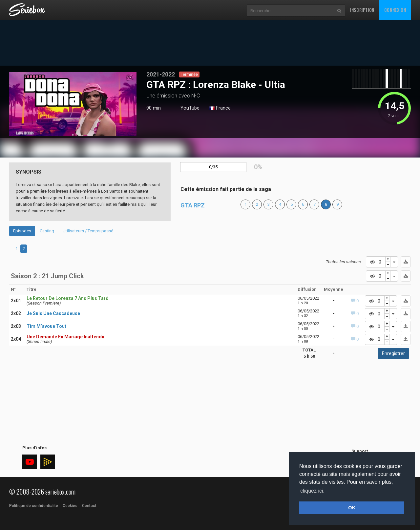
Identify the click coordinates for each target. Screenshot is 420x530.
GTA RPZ (193, 205)
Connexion (395, 10)
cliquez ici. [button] (312, 491)
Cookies (70, 506)
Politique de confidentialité (34, 506)
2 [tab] (24, 249)
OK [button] (352, 508)
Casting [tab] (47, 231)
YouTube (190, 108)
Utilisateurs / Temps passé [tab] (88, 231)
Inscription (362, 10)
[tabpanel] (73, 104)
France (220, 108)
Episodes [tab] (22, 231)
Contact (89, 506)
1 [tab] (73, 135)
